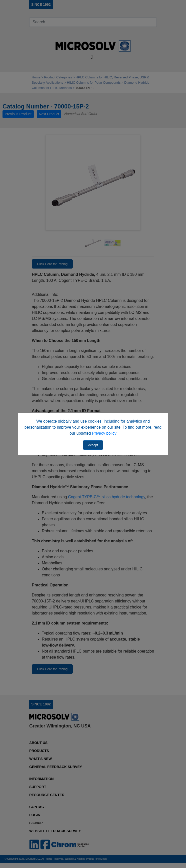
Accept (93, 445)
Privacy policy (104, 433)
